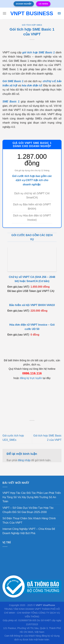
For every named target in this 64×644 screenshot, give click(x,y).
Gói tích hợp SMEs (32, 25)
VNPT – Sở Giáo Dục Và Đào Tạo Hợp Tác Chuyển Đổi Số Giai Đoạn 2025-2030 (28, 510)
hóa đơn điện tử (32, 85)
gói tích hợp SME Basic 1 (38, 52)
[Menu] (4, 13)
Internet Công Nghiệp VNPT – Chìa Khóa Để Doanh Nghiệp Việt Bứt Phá (29, 531)
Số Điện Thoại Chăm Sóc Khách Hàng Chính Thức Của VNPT (29, 521)
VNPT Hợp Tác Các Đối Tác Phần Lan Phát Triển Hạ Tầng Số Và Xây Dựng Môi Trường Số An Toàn (32, 497)
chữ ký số (49, 81)
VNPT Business (32, 13)
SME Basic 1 (11, 102)
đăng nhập (24, 460)
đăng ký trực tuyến (31, 378)
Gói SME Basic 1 (13, 81)
